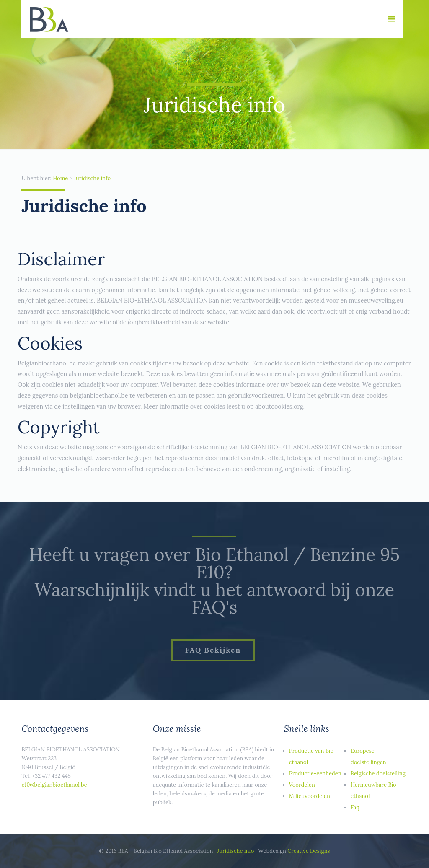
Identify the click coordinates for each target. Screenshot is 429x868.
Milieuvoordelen (310, 796)
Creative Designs (309, 851)
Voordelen (302, 785)
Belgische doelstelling (378, 773)
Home (60, 178)
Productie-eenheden (315, 773)
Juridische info (92, 178)
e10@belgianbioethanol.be (54, 785)
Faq (355, 807)
